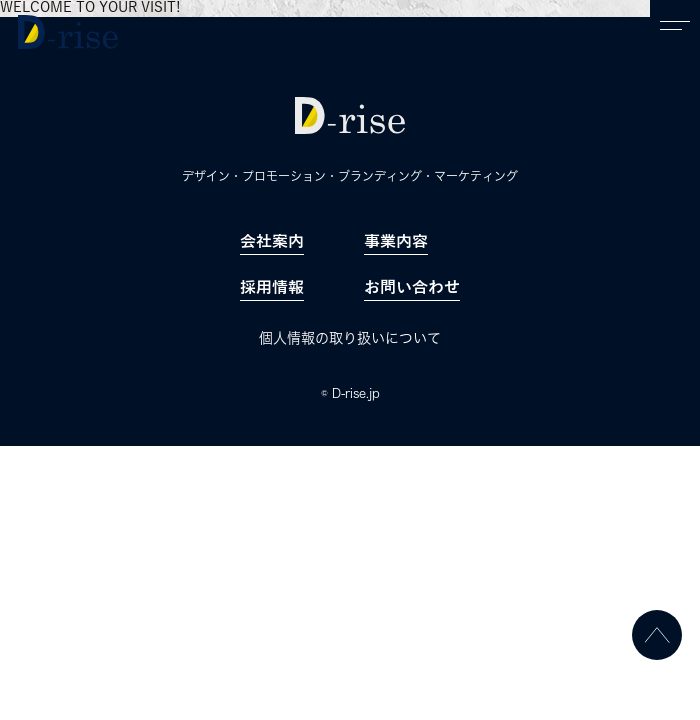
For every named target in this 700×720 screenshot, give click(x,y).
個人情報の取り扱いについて (350, 338)
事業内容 (396, 242)
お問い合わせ (412, 288)
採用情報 (272, 288)
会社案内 (272, 242)
